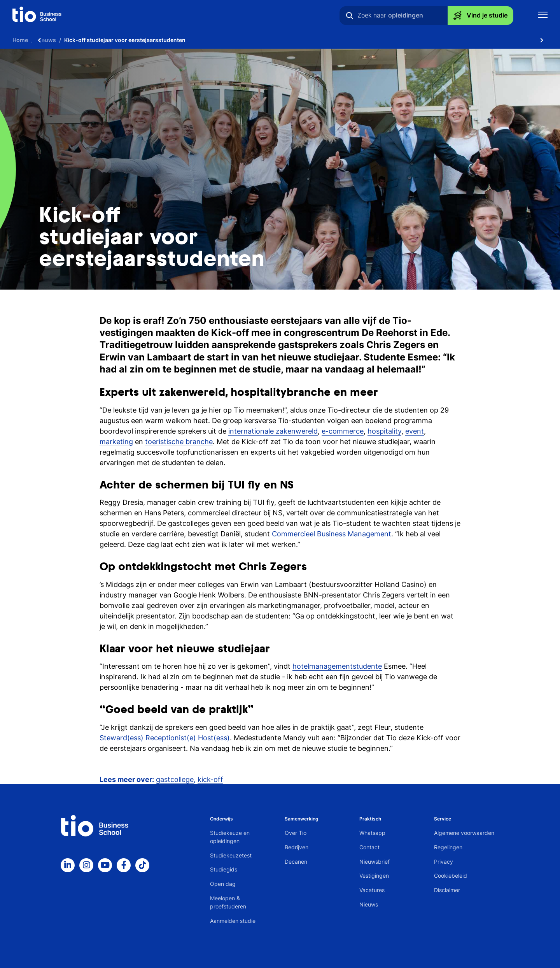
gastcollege (175, 779)
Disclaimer (447, 890)
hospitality (384, 431)
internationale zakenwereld (273, 431)
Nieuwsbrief (374, 862)
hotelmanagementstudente (337, 666)
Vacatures (372, 890)
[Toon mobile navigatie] (543, 16)
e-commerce (343, 431)
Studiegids (224, 869)
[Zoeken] (350, 16)
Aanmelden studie (233, 921)
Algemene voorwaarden (464, 833)
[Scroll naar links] (39, 40)
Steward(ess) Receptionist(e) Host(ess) (165, 738)
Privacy (444, 862)
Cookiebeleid (451, 876)
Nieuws (369, 904)
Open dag (223, 884)
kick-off (210, 779)
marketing (116, 442)
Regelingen (448, 847)
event (415, 431)
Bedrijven (297, 847)
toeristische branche (179, 442)
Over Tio (296, 833)
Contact (369, 847)
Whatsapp (372, 833)
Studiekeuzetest (231, 855)
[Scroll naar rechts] (542, 40)
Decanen (296, 862)
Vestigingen (374, 876)
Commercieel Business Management (332, 534)
